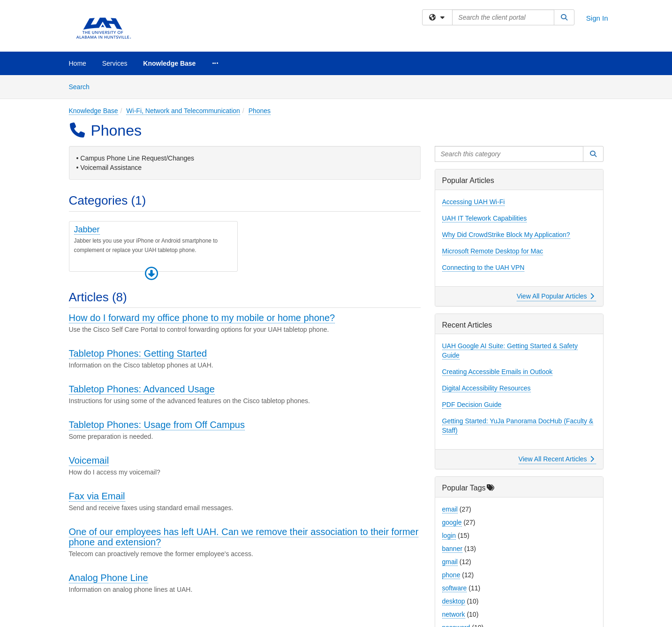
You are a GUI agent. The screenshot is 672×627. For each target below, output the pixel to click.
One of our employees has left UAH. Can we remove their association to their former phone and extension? (244, 537)
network (454, 614)
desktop (454, 601)
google (452, 522)
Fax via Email (97, 496)
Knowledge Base (169, 63)
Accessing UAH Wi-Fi (474, 202)
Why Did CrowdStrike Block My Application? (506, 235)
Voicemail (89, 460)
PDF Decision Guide (472, 405)
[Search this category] (509, 154)
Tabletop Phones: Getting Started (138, 353)
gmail (450, 562)
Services (115, 63)
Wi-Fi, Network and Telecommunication (183, 111)
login (449, 535)
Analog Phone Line (109, 578)
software (455, 588)
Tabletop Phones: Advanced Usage (142, 389)
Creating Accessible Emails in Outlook (498, 372)
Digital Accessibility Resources (487, 388)
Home (78, 63)
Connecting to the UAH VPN (483, 268)
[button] (151, 274)
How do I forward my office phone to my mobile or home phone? (202, 318)
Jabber (87, 229)
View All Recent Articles (556, 459)
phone (451, 575)
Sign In (597, 18)
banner (453, 549)
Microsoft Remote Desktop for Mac (493, 251)
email (450, 509)
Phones (260, 111)
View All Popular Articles (555, 296)
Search (83, 86)
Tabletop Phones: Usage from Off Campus (157, 425)
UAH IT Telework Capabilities (485, 218)
